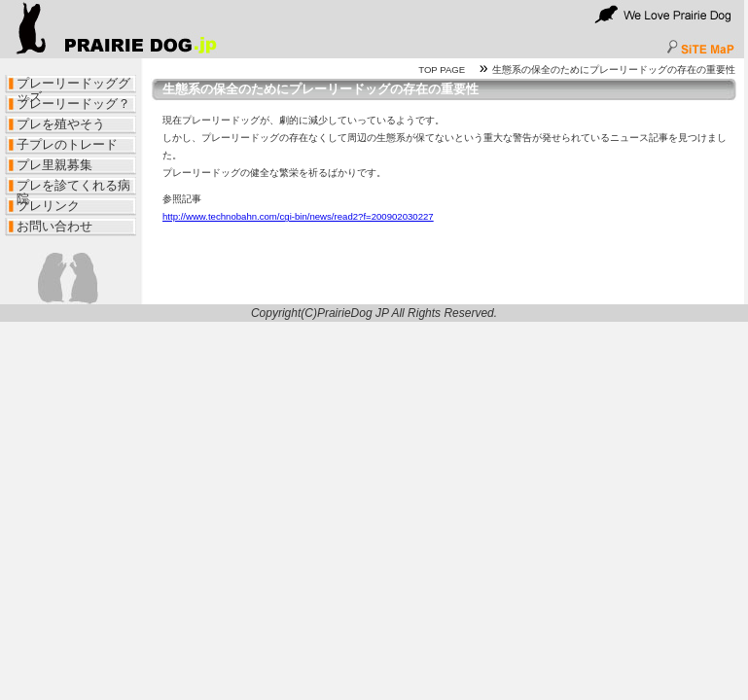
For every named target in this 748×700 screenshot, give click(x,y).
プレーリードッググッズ (73, 86)
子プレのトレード (67, 144)
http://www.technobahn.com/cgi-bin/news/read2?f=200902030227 (298, 216)
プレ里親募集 (54, 165)
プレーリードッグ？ (73, 104)
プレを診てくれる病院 (73, 188)
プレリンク (48, 206)
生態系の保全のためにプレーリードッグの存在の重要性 (614, 70)
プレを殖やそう (61, 124)
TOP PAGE (442, 70)
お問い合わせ (54, 226)
